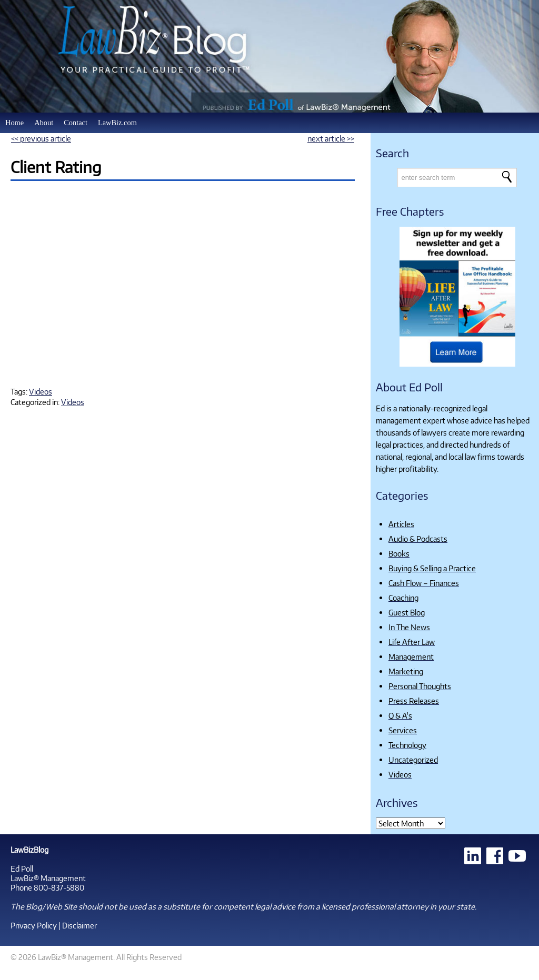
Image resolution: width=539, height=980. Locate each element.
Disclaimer (79, 925)
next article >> (331, 138)
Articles (401, 524)
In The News (409, 627)
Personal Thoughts (420, 686)
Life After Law (412, 642)
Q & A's (400, 715)
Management (411, 656)
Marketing (406, 671)
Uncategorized (413, 760)
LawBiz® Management (48, 878)
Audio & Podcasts (418, 539)
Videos (41, 391)
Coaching (403, 598)
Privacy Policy (34, 925)
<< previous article (41, 138)
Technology (407, 745)
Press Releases (414, 701)
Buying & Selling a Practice (432, 568)
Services (403, 730)
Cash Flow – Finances (424, 583)
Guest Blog (407, 612)
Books (399, 553)
